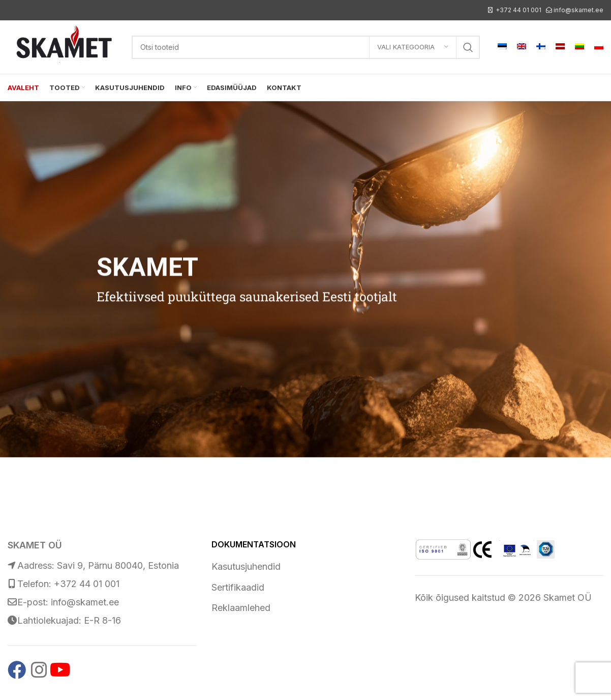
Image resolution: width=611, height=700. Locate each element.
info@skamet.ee (578, 10)
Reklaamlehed (241, 608)
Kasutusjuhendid (246, 566)
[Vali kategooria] (413, 47)
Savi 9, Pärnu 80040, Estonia (118, 565)
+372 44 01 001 (518, 10)
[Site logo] (65, 46)
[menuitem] (502, 47)
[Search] (306, 47)
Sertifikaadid (238, 587)
